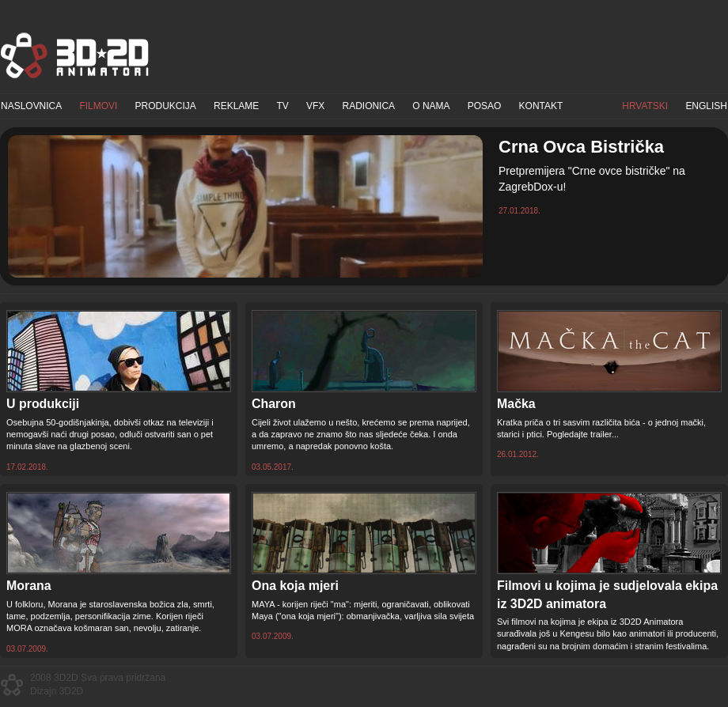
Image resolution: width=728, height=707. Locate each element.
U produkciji (43, 404)
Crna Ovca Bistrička (581, 147)
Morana (29, 586)
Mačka (516, 404)
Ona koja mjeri (295, 586)
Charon (274, 404)
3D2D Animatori (75, 55)
